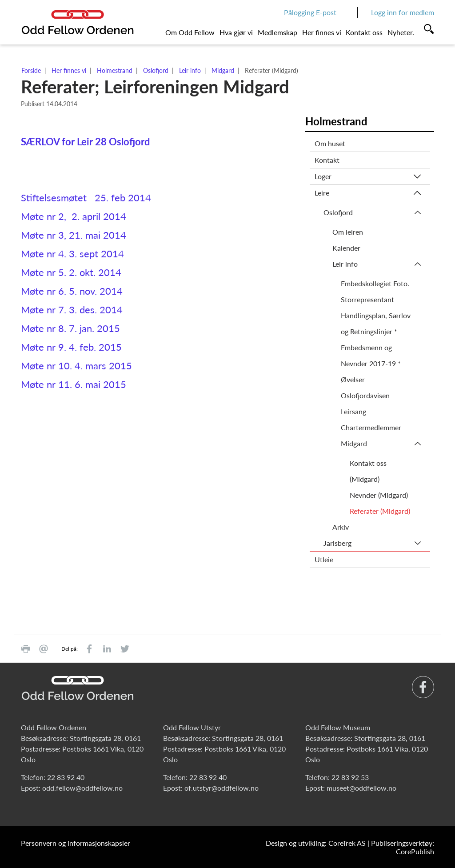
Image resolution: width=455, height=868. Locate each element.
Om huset (330, 143)
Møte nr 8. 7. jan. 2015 (70, 328)
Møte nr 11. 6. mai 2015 (74, 384)
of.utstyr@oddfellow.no (222, 788)
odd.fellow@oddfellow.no (82, 788)
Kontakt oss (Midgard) (368, 471)
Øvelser (353, 379)
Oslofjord (156, 70)
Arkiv (341, 527)
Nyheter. (401, 32)
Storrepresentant (367, 299)
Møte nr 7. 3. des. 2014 (72, 310)
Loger (323, 176)
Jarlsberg (337, 543)
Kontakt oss (364, 32)
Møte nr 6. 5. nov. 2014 (72, 291)
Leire (322, 193)
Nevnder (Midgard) (379, 495)
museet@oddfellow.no (361, 788)
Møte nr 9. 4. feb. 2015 (71, 347)
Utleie (324, 559)
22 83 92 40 (66, 777)
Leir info (190, 70)
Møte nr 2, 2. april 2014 (74, 216)
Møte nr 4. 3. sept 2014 (72, 254)
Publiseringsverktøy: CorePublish (403, 847)
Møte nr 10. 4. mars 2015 (76, 366)
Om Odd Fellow (190, 32)
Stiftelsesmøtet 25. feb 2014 (86, 198)
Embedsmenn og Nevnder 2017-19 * (371, 355)
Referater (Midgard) (380, 511)
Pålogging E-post (310, 12)
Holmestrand (115, 70)
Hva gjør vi (236, 32)
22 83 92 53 (350, 777)
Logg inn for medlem (403, 12)
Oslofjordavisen (365, 395)
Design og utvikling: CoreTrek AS (316, 843)
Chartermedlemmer (371, 427)
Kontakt (327, 160)
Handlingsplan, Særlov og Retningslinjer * (376, 323)
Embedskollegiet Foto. (375, 283)
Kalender (346, 248)
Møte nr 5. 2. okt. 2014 (71, 272)
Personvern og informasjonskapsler (76, 843)
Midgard (223, 70)
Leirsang (353, 411)
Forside (31, 70)
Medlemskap (277, 32)
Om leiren (348, 232)
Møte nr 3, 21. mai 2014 (74, 235)
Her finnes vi (322, 32)
